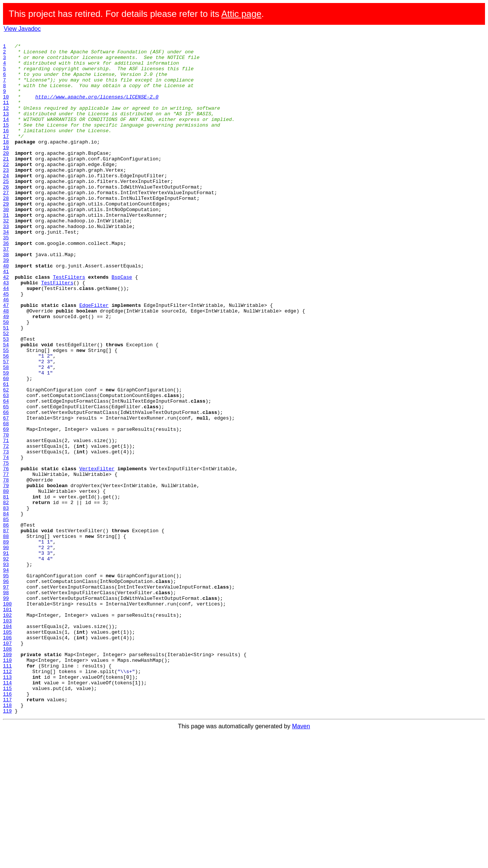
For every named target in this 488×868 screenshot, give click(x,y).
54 (6, 406)
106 (7, 758)
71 (6, 521)
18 (6, 163)
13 (6, 129)
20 (6, 177)
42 (6, 325)
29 (6, 237)
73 (6, 535)
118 (7, 839)
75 (6, 548)
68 (6, 501)
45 (6, 346)
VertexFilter (97, 555)
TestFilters (69, 325)
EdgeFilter (94, 359)
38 (6, 298)
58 (6, 433)
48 (6, 366)
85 (6, 616)
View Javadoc (22, 29)
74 (6, 542)
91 (6, 657)
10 (6, 109)
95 (6, 684)
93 (6, 670)
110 (7, 785)
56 (6, 420)
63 (6, 467)
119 (7, 846)
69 (6, 508)
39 (6, 305)
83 (6, 602)
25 (6, 210)
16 (6, 149)
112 (7, 799)
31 (6, 251)
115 (7, 819)
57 (6, 427)
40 (6, 312)
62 (6, 460)
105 (7, 751)
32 (6, 258)
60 (6, 447)
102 (7, 731)
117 (7, 832)
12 (6, 122)
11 (6, 116)
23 (6, 197)
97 (6, 697)
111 (7, 792)
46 (6, 352)
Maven (301, 861)
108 (7, 771)
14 (6, 136)
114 (7, 812)
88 (6, 636)
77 (6, 562)
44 (6, 339)
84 (6, 609)
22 (6, 190)
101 (7, 724)
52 (6, 393)
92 (6, 663)
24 (6, 204)
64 (6, 474)
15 (6, 143)
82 (6, 596)
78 (6, 569)
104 (7, 744)
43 (6, 332)
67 (6, 494)
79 (6, 575)
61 (6, 454)
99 (6, 711)
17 (6, 156)
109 (7, 778)
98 (6, 704)
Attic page (242, 14)
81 (6, 589)
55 (6, 413)
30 (6, 244)
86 (6, 623)
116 (7, 826)
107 (7, 765)
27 (6, 224)
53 (6, 400)
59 (6, 440)
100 (7, 717)
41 (6, 319)
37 (6, 291)
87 (6, 629)
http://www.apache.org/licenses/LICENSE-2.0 (97, 109)
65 (6, 481)
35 (6, 278)
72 (6, 528)
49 (6, 373)
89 (6, 643)
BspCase (122, 325)
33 (6, 264)
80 (6, 582)
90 (6, 650)
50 (6, 379)
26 (6, 217)
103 (7, 738)
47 (6, 359)
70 (6, 515)
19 (6, 170)
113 (7, 805)
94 (6, 677)
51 (6, 386)
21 (6, 183)
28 (6, 231)
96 (6, 690)
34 (6, 271)
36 (6, 285)
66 (6, 488)
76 (6, 555)
